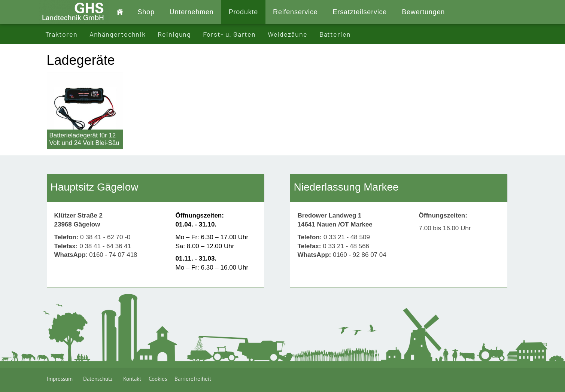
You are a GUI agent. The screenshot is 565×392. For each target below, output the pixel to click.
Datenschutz (99, 379)
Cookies (158, 379)
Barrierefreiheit (193, 379)
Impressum (61, 379)
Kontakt (132, 379)
